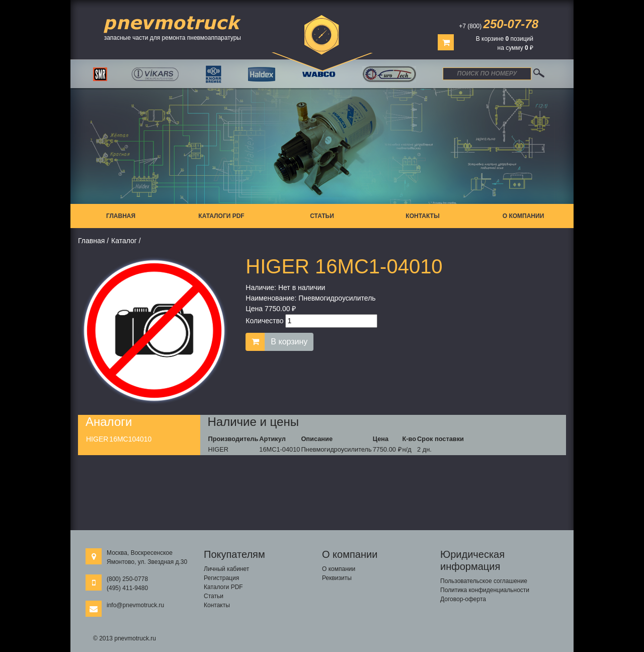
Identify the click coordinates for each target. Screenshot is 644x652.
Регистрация (221, 578)
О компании (524, 216)
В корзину (289, 342)
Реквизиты (337, 578)
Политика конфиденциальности (485, 590)
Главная (121, 216)
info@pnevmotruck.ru (135, 605)
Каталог (124, 241)
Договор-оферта (463, 599)
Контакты (422, 216)
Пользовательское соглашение (484, 581)
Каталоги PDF (221, 216)
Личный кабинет (226, 569)
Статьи (322, 216)
